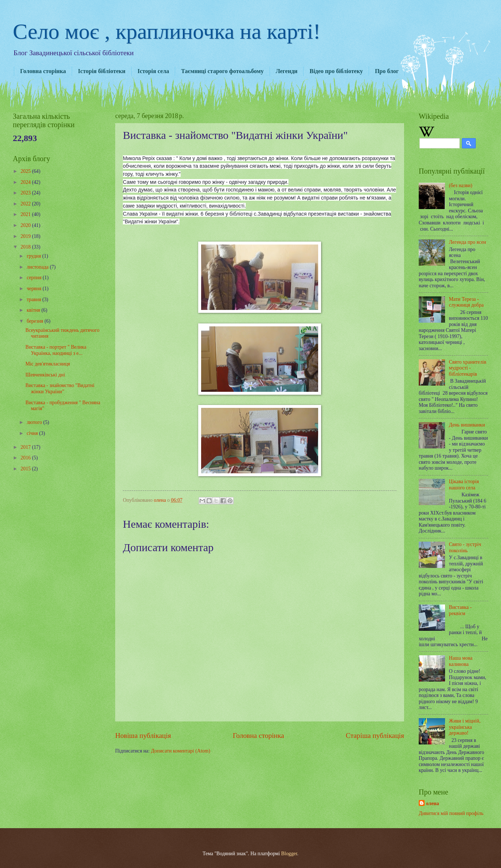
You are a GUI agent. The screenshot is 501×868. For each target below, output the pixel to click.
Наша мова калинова (461, 661)
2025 (26, 171)
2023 (26, 193)
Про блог (387, 71)
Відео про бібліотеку (336, 71)
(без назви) (461, 185)
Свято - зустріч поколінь (465, 547)
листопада (38, 267)
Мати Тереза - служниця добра (466, 302)
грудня (35, 256)
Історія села (153, 71)
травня (35, 300)
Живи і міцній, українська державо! (465, 727)
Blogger (289, 854)
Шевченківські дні (45, 375)
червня (35, 289)
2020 (26, 225)
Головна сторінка (43, 71)
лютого (35, 422)
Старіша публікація (375, 736)
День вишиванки (467, 425)
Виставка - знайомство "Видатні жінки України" (60, 388)
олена (432, 803)
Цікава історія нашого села (464, 485)
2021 (26, 214)
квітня (34, 310)
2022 (26, 204)
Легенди (287, 71)
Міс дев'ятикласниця (48, 364)
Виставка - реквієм (460, 610)
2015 (26, 469)
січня (33, 433)
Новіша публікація (143, 736)
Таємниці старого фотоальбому (222, 71)
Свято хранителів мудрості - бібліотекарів (468, 368)
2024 (26, 182)
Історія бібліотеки (102, 71)
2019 (26, 236)
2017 (26, 447)
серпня (35, 278)
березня (36, 321)
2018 (26, 247)
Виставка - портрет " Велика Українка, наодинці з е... (56, 350)
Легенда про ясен (468, 242)
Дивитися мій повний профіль (451, 813)
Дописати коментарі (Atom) (181, 751)
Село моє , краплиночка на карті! (167, 31)
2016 (26, 458)
